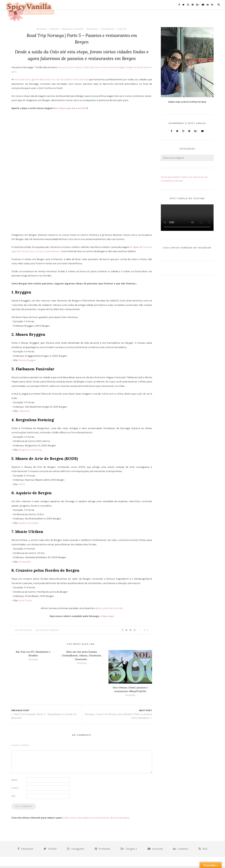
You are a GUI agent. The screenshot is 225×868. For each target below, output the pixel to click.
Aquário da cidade (28, 525)
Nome (15, 782)
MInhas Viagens (73, 29)
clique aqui (107, 618)
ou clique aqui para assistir (71, 110)
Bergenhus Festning (30, 452)
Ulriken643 (25, 564)
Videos (122, 29)
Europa (54, 29)
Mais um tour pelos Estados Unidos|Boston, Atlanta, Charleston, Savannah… (82, 657)
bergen (42, 29)
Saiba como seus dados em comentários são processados (96, 819)
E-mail (15, 790)
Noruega (92, 29)
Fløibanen (24, 413)
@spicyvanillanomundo (109, 610)
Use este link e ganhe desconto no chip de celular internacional (51, 81)
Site (13, 798)
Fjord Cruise (25, 602)
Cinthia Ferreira (49, 632)
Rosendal (108, 29)
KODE (22, 486)
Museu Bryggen (27, 362)
